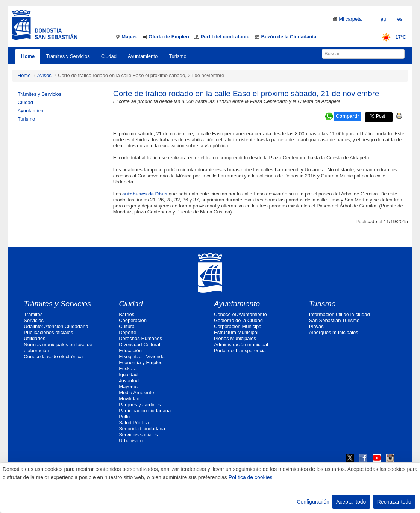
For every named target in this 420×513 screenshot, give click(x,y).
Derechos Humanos (140, 338)
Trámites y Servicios (68, 56)
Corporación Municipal (238, 326)
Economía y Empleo (141, 362)
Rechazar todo (394, 502)
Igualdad (128, 375)
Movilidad (129, 399)
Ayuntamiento (143, 56)
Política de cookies (251, 477)
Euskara (128, 368)
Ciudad (109, 56)
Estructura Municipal (236, 332)
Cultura (127, 326)
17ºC (392, 37)
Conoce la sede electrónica (53, 356)
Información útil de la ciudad (340, 314)
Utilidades (34, 338)
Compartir (347, 116)
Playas (316, 326)
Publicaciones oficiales (48, 332)
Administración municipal (241, 344)
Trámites (33, 314)
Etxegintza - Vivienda (142, 356)
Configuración (313, 502)
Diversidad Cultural (139, 344)
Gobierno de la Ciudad (238, 320)
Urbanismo (131, 441)
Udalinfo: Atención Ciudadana (56, 326)
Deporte (127, 332)
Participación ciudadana (145, 411)
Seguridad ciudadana (142, 429)
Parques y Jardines (140, 405)
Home (28, 56)
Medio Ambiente (136, 393)
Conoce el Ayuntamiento (240, 314)
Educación (130, 350)
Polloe (126, 417)
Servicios (34, 320)
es (400, 19)
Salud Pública (134, 423)
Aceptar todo (351, 502)
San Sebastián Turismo (334, 320)
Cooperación (133, 320)
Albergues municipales (334, 332)
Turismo (177, 56)
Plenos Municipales (235, 338)
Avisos (44, 75)
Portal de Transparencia (240, 350)
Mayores (128, 387)
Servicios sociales (138, 435)
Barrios (127, 314)
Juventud (129, 381)
